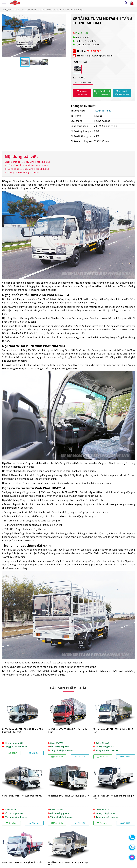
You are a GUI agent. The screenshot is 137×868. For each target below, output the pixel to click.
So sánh (11, 753)
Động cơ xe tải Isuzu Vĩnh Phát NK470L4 (28, 169)
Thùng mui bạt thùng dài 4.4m (23, 172)
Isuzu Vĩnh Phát (29, 10)
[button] (64, 17)
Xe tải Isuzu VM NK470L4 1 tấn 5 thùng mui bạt (61, 10)
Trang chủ (7, 10)
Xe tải (17, 10)
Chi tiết (34, 753)
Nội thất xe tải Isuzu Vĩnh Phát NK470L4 (28, 165)
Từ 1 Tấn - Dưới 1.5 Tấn (83, 82)
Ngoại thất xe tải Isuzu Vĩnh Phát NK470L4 (28, 162)
